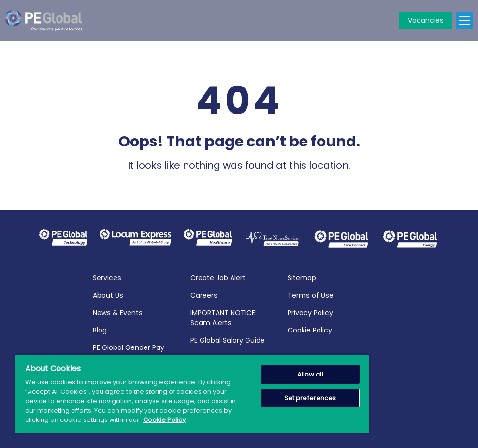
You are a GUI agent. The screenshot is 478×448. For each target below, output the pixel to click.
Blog (100, 329)
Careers (204, 294)
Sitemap (302, 276)
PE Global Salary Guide (228, 339)
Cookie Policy (310, 329)
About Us (108, 294)
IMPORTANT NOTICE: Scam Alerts (224, 316)
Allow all (310, 374)
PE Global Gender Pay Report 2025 (129, 351)
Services (107, 276)
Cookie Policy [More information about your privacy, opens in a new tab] (164, 420)
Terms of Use (311, 294)
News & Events (118, 311)
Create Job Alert (218, 276)
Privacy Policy (310, 311)
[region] (192, 394)
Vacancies (426, 20)
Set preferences (310, 398)
